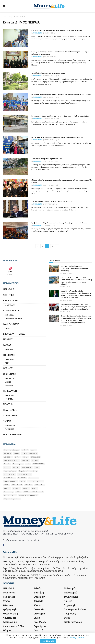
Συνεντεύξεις (11, 415)
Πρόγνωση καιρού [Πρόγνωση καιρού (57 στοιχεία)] (36, 481)
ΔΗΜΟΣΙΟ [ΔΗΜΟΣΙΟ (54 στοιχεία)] (8, 457)
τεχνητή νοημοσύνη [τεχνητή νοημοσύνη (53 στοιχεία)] (12, 499)
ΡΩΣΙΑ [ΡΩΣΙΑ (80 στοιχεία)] (6, 485)
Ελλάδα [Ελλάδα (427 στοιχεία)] (7, 464)
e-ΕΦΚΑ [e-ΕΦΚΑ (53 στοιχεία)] (25, 450)
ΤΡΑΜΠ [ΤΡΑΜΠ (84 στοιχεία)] (26, 488)
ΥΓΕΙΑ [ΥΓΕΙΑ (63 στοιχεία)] (18, 492)
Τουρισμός (10, 429)
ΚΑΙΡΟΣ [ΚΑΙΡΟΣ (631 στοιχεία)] (16, 467)
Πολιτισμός (10, 410)
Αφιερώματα (10, 305)
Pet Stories (10, 395)
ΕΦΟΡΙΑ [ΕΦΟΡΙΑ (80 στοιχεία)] (35, 460)
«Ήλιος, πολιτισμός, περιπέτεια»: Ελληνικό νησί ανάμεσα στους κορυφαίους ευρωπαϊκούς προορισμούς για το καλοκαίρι (76, 281)
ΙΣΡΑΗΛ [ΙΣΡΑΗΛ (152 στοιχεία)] (7, 467)
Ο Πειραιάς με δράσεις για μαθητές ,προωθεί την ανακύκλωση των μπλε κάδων (61, 95)
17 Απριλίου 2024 (49, 140)
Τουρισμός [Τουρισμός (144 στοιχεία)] (8, 492)
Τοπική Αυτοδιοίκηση (14, 319)
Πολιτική (8, 404)
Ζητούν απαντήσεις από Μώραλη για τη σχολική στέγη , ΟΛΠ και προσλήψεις (60, 116)
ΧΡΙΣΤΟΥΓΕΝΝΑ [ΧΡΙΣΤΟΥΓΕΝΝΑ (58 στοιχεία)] (10, 495)
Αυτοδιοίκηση (11, 310)
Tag (11, 17)
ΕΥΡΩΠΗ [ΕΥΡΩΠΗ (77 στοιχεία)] (25, 460)
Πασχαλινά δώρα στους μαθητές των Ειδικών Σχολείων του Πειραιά (57, 30)
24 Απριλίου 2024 (49, 76)
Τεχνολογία (10, 359)
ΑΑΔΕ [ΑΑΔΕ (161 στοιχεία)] (33, 450)
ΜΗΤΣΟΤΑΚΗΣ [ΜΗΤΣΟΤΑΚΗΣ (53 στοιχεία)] (9, 474)
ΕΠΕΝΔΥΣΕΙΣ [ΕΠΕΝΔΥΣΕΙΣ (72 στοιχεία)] (36, 457)
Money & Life (37, 33)
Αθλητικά (8, 295)
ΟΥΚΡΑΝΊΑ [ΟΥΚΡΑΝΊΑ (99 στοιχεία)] (22, 478)
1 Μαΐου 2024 (48, 57)
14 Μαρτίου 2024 (49, 225)
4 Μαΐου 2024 (48, 33)
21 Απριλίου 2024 (49, 119)
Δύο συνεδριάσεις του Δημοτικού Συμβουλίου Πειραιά (51, 201)
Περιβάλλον (10, 391)
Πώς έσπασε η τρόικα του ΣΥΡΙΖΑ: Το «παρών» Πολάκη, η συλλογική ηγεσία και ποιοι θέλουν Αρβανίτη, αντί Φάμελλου (76, 307)
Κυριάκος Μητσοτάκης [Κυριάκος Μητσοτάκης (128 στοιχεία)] (28, 471)
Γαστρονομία (11, 324)
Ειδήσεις (8, 339)
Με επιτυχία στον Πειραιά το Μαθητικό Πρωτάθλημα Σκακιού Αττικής (57, 137)
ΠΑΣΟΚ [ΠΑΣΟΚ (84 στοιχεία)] (23, 481)
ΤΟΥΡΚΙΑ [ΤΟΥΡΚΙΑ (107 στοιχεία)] (16, 488)
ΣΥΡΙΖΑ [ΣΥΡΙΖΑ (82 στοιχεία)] (7, 488)
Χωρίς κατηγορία (13, 435)
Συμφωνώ (48, 641)
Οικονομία (9, 374)
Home (5, 17)
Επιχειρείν (9, 386)
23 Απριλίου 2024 (49, 97)
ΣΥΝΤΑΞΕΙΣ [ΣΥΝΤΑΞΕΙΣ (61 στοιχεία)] (40, 485)
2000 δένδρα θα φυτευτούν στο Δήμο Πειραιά (48, 73)
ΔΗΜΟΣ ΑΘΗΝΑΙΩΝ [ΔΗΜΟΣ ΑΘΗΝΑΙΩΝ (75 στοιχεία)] (30, 453)
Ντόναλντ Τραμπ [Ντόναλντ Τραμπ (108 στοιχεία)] (25, 474)
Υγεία (7, 363)
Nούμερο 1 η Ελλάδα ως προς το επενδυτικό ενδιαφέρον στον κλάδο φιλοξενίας (74, 268)
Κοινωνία (9, 350)
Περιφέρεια (9, 315)
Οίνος (8, 328)
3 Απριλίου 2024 (49, 185)
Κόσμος (8, 368)
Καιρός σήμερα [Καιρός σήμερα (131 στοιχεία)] (10, 471)
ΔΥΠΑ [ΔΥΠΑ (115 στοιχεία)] (17, 457)
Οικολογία (9, 399)
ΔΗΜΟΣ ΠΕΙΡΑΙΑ (19, 17)
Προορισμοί (10, 426)
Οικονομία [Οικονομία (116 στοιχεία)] (33, 478)
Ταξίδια (7, 421)
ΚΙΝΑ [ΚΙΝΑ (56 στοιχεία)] (37, 467)
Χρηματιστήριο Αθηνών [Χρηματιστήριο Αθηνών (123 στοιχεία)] (28, 495)
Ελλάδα (7, 345)
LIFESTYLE (8, 289)
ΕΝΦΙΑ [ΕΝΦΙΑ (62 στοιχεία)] (25, 457)
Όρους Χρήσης (77, 638)
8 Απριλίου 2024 (49, 161)
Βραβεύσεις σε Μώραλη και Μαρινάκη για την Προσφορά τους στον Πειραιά (59, 223)
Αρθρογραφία (11, 301)
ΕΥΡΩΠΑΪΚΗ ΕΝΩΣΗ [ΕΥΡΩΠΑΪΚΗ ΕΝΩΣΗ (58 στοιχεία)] (11, 460)
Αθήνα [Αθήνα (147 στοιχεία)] (17, 453)
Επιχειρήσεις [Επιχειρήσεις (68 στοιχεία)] (18, 464)
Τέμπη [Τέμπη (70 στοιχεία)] (34, 488)
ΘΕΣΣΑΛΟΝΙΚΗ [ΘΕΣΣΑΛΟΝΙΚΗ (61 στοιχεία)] (39, 464)
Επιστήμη (9, 355)
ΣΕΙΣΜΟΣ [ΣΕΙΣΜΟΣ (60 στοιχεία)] (29, 485)
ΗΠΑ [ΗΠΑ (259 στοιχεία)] (28, 464)
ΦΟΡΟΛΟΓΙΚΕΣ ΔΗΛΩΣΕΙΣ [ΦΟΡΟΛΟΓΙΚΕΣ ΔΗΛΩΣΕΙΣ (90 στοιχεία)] (33, 492)
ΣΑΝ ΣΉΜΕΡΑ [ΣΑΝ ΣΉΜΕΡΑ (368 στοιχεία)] (17, 485)
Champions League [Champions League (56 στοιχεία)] (12, 450)
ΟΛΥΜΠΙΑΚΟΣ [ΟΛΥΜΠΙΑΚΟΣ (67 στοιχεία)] (9, 478)
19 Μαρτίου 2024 (49, 204)
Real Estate (10, 378)
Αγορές (8, 382)
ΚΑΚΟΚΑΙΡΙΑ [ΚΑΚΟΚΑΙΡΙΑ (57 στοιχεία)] (27, 467)
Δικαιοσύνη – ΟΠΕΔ (14, 334)
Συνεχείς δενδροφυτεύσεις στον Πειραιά (47, 159)
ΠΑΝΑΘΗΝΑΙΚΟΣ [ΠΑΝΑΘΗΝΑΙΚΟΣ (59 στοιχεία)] (10, 481)
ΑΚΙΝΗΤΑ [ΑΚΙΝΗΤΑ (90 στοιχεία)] (8, 453)
